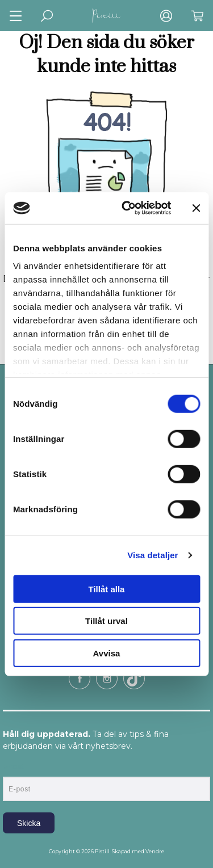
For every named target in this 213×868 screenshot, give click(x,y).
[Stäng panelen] (196, 208)
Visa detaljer (153, 555)
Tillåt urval (106, 621)
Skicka (29, 823)
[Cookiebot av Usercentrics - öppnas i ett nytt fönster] (127, 208)
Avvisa (107, 653)
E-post (13, 767)
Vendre (155, 851)
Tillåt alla (107, 589)
